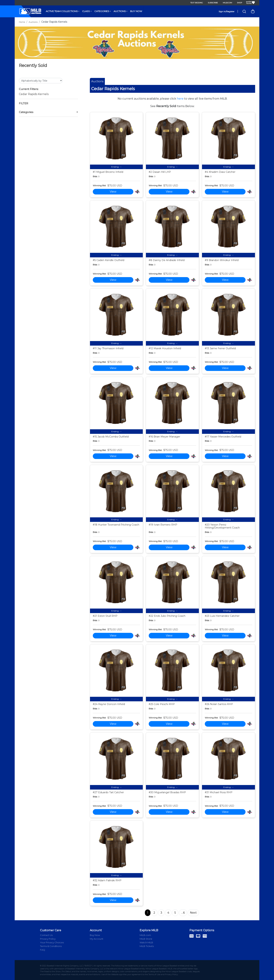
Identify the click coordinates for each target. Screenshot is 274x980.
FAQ (43, 950)
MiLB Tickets (147, 946)
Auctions (120, 11)
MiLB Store (146, 939)
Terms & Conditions (51, 946)
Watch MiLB (146, 942)
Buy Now (136, 11)
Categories (102, 11)
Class (86, 11)
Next (193, 913)
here (180, 99)
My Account (97, 939)
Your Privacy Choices (52, 942)
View (113, 192)
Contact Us (46, 935)
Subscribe (213, 3)
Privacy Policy (48, 939)
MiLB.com (227, 3)
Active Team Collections (62, 11)
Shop (239, 3)
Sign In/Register (227, 11)
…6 (183, 913)
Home (22, 22)
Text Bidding (197, 3)
